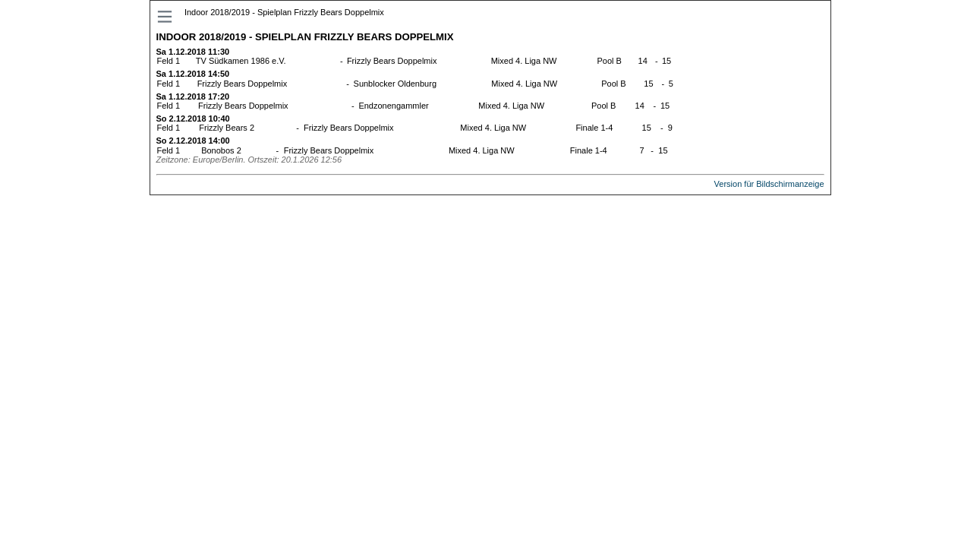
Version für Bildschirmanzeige (769, 184)
